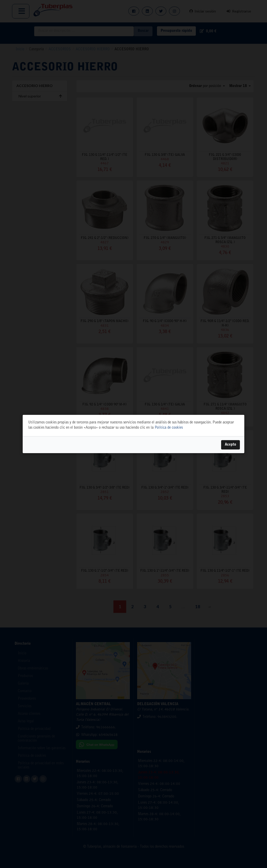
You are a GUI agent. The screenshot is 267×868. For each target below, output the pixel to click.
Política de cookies (169, 428)
